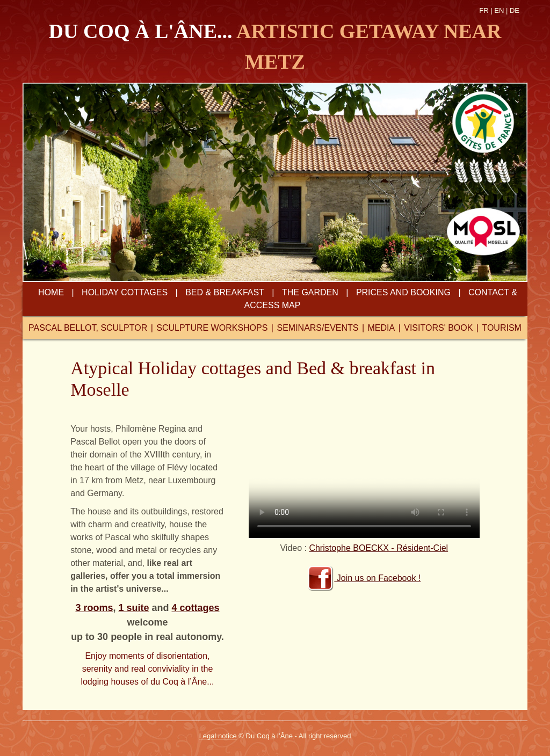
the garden (310, 292)
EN (499, 10)
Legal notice (218, 736)
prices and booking (403, 292)
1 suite (133, 608)
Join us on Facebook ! (364, 578)
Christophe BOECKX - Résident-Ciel (378, 548)
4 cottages (196, 608)
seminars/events (317, 328)
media (382, 328)
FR (484, 10)
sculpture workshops (212, 328)
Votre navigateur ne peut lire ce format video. (364, 480)
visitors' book (438, 328)
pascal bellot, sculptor (88, 328)
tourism (501, 328)
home (51, 292)
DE (515, 10)
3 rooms (94, 608)
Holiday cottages (125, 292)
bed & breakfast (225, 292)
